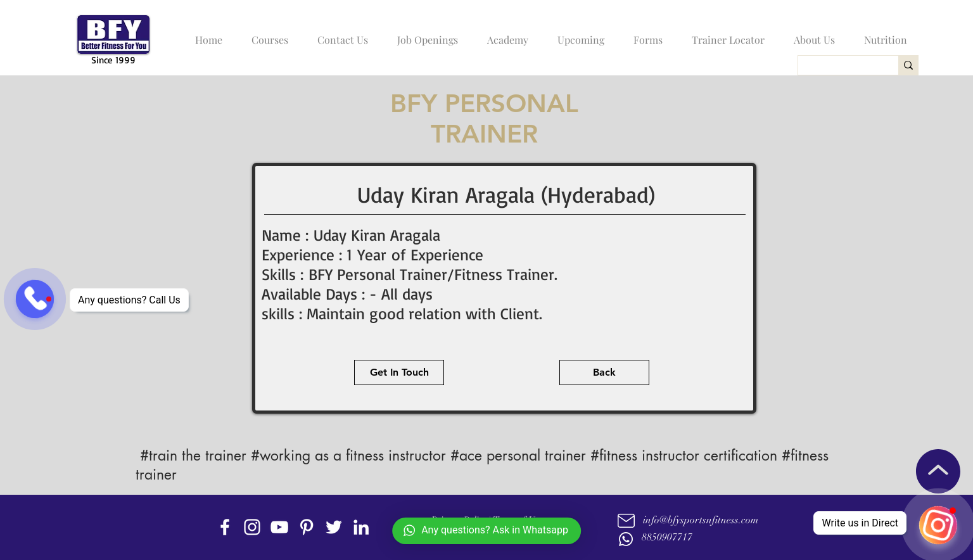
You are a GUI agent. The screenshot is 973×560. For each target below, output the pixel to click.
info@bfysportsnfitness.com (701, 520)
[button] (267, 34)
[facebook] (225, 527)
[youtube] (279, 527)
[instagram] (252, 527)
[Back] (604, 372)
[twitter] (334, 527)
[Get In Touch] (399, 372)
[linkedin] (361, 527)
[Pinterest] (307, 527)
